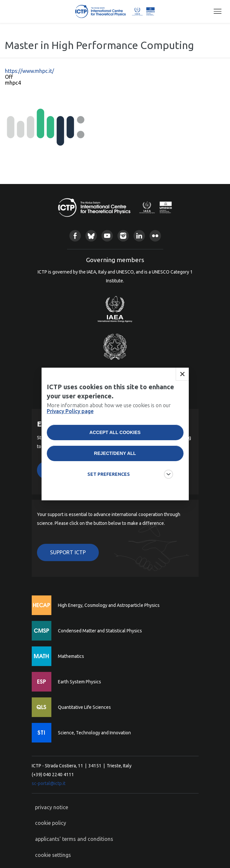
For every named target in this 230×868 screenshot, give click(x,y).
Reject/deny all (115, 457)
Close (182, 378)
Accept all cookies (115, 436)
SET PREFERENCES (109, 478)
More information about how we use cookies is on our (109, 412)
